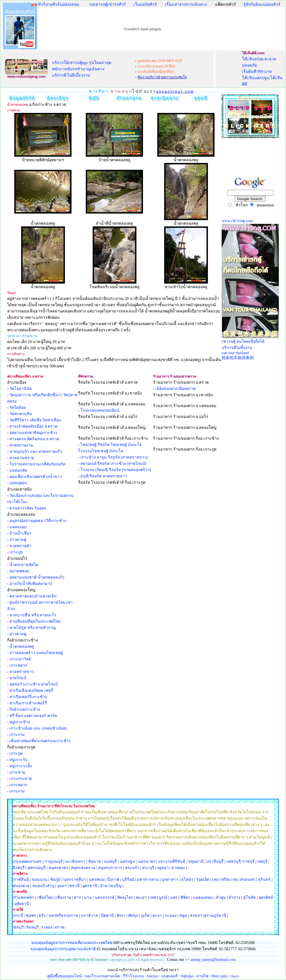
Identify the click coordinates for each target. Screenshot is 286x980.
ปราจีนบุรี (215, 862)
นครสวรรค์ (105, 898)
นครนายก (147, 862)
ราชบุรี (248, 862)
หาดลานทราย (22, 458)
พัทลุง (133, 916)
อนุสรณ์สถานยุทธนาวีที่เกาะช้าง (38, 521)
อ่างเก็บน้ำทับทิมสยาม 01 (31, 584)
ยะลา (157, 916)
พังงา (121, 916)
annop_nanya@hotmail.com (213, 960)
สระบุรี (148, 868)
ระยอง (47, 927)
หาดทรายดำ (20, 546)
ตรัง (42, 916)
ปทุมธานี (196, 862)
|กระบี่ (18, 916)
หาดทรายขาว (22, 672)
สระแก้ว (132, 868)
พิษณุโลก (125, 898)
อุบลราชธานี (68, 886)
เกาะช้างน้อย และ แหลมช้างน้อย (38, 728)
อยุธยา (163, 868)
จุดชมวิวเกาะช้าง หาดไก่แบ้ (34, 684)
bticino (153, 976)
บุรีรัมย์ (128, 880)
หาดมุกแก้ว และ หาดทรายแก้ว (36, 452)
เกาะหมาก (18, 785)
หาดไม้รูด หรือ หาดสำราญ (33, 628)
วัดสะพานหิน (21, 414)
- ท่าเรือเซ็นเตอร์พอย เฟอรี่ (30, 691)
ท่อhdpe (187, 976)
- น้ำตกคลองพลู (21, 647)
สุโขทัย (249, 898)
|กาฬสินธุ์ (21, 880)
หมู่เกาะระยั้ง (21, 766)
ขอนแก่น (40, 880)
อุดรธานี (90, 886)
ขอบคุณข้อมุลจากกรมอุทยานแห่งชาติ (63, 949)
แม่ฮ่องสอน (203, 898)
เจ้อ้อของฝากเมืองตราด (175, 389)
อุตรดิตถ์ (266, 898)
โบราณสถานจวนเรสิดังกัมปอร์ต (37, 464)
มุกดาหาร (170, 880)
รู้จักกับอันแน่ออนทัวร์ (262, 4)
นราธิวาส (90, 916)
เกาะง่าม (17, 735)
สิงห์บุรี (19, 868)
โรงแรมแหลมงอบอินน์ (100, 410)
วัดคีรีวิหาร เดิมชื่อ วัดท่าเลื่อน (35, 420)
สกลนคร (247, 880)
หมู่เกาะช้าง (20, 722)
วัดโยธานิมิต (21, 389)
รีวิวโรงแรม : (135, 976)
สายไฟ (202, 976)
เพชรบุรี (234, 862)
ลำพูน (221, 898)
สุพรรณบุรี (37, 868)
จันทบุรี (32, 927)
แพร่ (174, 898)
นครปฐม (127, 862)
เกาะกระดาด (21, 779)
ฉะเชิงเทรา (75, 862)
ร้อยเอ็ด (203, 880)
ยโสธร (187, 880)
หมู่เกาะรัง (18, 760)
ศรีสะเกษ (229, 880)
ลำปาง (234, 898)
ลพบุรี (262, 862)
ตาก (77, 898)
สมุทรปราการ (110, 868)
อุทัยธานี (22, 904)
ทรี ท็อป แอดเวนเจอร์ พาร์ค (33, 716)
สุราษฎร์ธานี (215, 916)
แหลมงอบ (18, 527)
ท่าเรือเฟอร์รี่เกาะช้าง (28, 697)
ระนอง (171, 916)
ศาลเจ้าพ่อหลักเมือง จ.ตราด (33, 426)
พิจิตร (185, 898)
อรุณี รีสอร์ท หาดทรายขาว (104, 476)
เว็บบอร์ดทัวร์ (145, 4)
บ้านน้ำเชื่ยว (20, 533)
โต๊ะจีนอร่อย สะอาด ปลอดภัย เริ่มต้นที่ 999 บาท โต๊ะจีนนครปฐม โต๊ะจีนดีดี (262, 72)
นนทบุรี (110, 862)
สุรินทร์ (264, 880)
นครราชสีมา (75, 880)
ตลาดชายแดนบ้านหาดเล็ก (33, 596)
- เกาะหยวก (17, 665)
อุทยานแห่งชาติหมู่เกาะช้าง (33, 433)
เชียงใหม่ (44, 898)
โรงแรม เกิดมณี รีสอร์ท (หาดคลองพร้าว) (116, 470)
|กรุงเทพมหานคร (27, 862)
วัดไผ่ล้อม (18, 408)
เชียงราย (63, 898)
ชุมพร (31, 916)
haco (235, 976)
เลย (215, 880)
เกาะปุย (16, 552)
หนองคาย (21, 886)
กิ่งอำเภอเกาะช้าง (25, 709)
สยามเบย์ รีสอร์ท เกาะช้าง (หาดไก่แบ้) (113, 464)
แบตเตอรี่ (169, 976)
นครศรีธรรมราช (63, 916)
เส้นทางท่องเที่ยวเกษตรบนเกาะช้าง (40, 741)
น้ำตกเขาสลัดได (24, 565)
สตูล (183, 916)
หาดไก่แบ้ (18, 678)
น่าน (88, 898)
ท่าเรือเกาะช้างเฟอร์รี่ (28, 703)
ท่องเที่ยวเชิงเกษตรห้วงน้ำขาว (36, 477)
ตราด (59, 927)
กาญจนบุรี (54, 862)
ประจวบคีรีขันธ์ (172, 862)
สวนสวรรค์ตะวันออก (28, 508)
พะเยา (141, 898)
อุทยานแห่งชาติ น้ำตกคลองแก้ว (37, 577)
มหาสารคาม (148, 880)
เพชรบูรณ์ (158, 898)
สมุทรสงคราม (83, 868)
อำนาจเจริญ (111, 886)
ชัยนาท (95, 862)
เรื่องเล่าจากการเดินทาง (186, 4)
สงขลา (196, 916)
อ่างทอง (178, 868)
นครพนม (97, 880)
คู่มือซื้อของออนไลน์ (64, 976)
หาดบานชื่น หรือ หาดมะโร (33, 615)
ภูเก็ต (145, 916)
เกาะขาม (17, 772)
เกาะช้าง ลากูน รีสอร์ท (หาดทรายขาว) (114, 457)
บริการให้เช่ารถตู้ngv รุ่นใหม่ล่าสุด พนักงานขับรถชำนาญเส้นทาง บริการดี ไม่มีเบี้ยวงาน (82, 69)
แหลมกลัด (18, 470)
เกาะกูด (16, 753)
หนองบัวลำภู (43, 886)
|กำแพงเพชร (23, 898)
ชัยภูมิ (55, 880)
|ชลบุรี (18, 927)
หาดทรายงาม (21, 445)
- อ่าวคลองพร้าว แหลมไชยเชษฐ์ (35, 653)
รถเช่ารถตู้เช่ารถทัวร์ (108, 4)
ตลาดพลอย (19, 571)
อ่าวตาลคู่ (18, 540)
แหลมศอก (18, 483)
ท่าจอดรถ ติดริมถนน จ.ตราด (34, 439)
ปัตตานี (107, 916)
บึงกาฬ (113, 880)
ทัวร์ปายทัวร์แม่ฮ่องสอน (59, 4)
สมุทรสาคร (58, 868)
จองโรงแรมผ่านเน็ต (102, 976)
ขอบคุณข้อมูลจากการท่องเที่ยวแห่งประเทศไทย (72, 943)
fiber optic (220, 976)
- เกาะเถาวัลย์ (19, 659)
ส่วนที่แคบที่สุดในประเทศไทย (35, 621)
